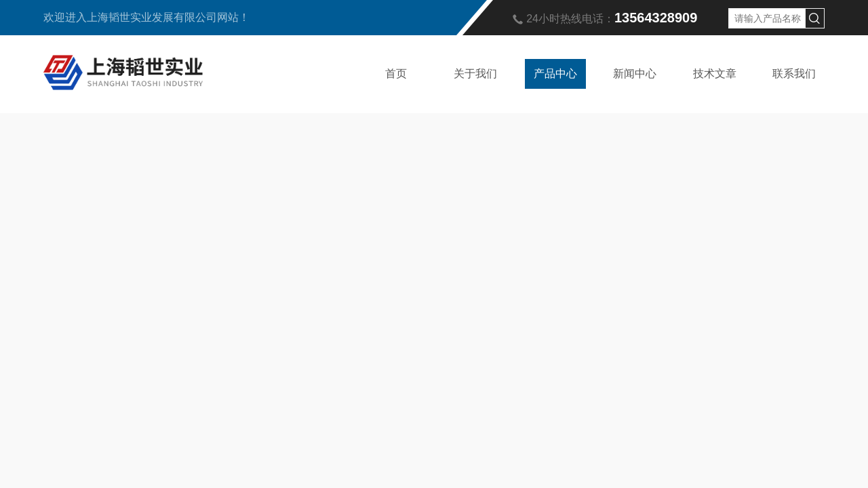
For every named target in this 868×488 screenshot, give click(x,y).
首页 (396, 74)
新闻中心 (635, 74)
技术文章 (715, 74)
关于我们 (475, 74)
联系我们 (794, 74)
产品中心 (555, 74)
